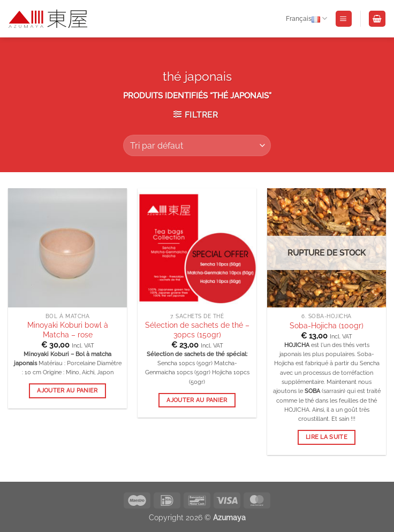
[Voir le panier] (377, 19)
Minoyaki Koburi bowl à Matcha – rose (68, 330)
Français (306, 19)
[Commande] (197, 145)
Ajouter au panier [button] (67, 391)
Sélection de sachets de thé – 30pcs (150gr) (197, 330)
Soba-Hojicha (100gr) (327, 326)
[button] (344, 19)
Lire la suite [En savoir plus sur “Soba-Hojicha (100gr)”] (327, 437)
